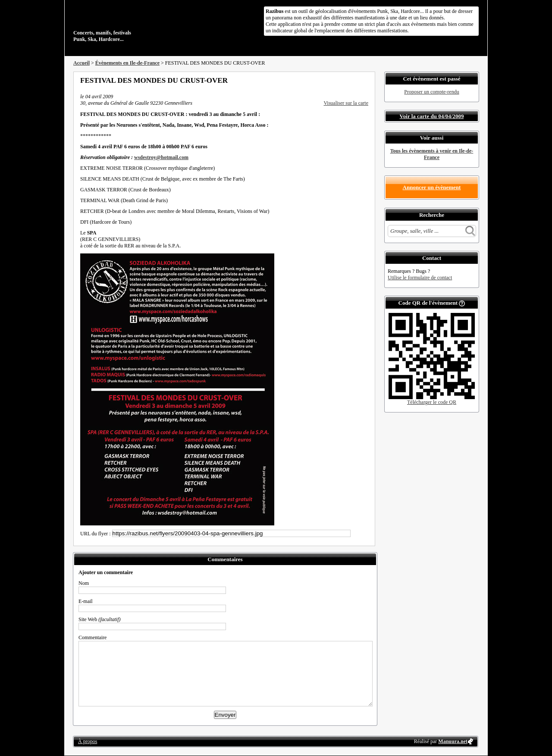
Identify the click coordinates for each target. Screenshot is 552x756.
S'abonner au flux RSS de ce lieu (365, 80)
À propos (88, 741)
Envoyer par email (354, 80)
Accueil (82, 63)
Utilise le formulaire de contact (420, 278)
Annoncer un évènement (432, 187)
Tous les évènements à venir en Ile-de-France (432, 154)
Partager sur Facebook (330, 80)
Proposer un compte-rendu (431, 92)
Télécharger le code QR (432, 402)
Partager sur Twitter (342, 80)
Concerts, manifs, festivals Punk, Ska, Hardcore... (129, 23)
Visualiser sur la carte (346, 103)
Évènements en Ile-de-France (127, 63)
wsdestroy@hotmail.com (161, 157)
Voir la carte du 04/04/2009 (432, 116)
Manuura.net (453, 741)
